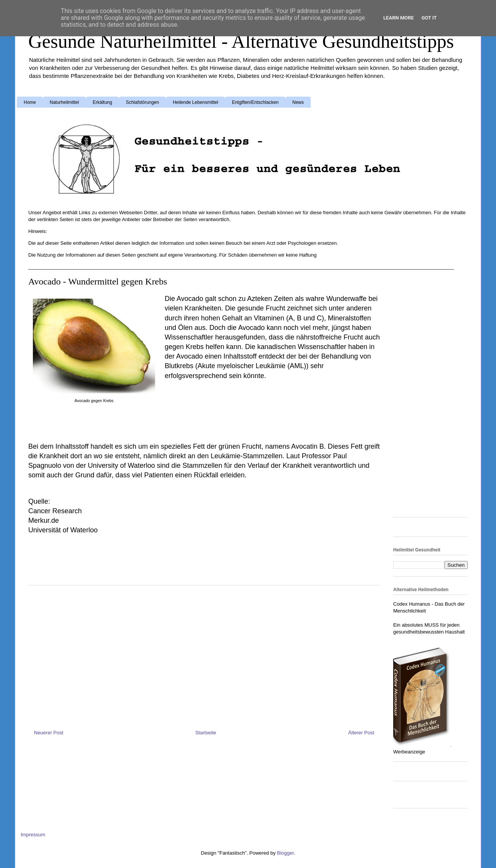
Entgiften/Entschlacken (255, 102)
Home (30, 102)
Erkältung (103, 102)
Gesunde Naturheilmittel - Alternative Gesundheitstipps (241, 41)
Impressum (33, 835)
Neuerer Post (49, 733)
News (298, 102)
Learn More (399, 18)
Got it (429, 18)
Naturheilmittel (64, 102)
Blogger (285, 853)
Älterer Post (361, 733)
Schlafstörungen (142, 102)
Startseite (206, 733)
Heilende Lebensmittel (195, 102)
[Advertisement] (226, 407)
